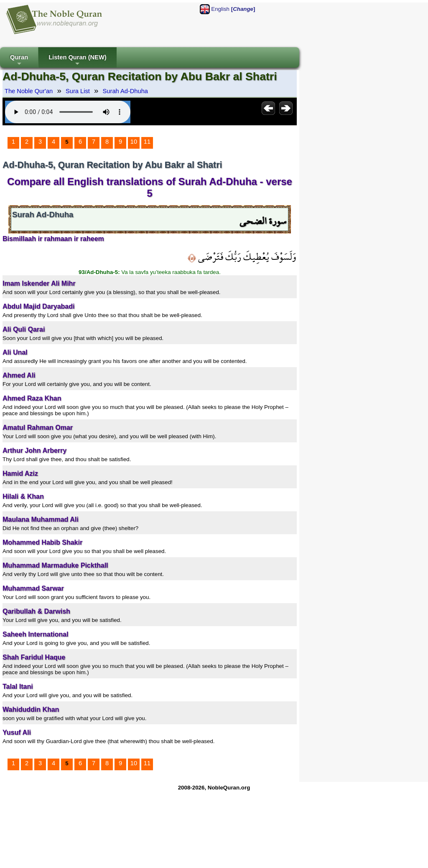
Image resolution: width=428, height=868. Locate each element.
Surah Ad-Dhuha (125, 91)
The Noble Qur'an (29, 91)
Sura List (78, 91)
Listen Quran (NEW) (77, 61)
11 (147, 142)
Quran (19, 61)
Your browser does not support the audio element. (68, 112)
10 (134, 142)
